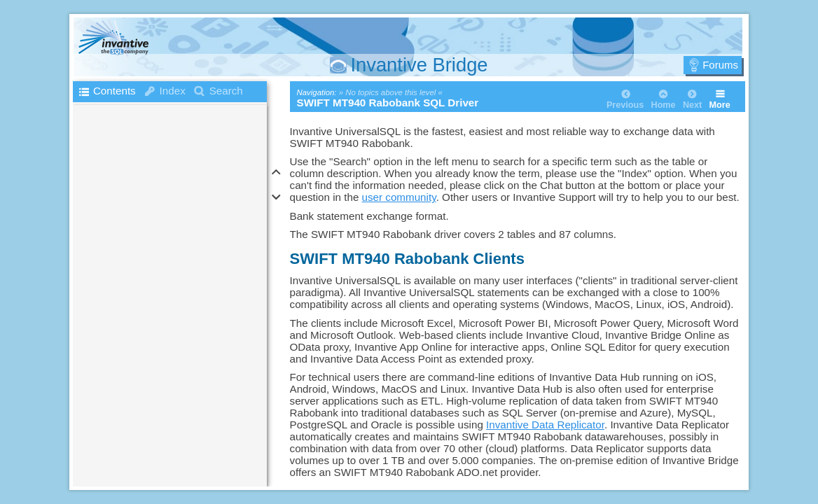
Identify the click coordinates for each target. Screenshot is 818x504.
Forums (720, 65)
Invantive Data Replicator (545, 425)
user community (399, 197)
